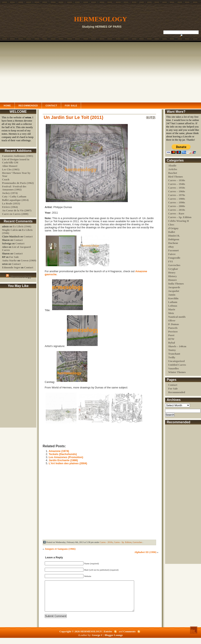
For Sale (71, 106)
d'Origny (173, 228)
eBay (171, 247)
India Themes (176, 284)
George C (98, 641)
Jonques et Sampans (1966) (60, 549)
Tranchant (174, 354)
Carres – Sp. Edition (180, 217)
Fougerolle (174, 258)
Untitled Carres (177, 365)
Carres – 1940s (177, 184)
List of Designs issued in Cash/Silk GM (16, 161)
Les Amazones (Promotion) (66, 457)
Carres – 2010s (177, 210)
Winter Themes (177, 372)
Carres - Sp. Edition (123, 542)
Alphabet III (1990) (145, 552)
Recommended (28, 106)
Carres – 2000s (177, 206)
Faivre (172, 254)
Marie (172, 309)
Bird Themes (176, 177)
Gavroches (174, 265)
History (172, 276)
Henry (172, 273)
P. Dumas (174, 324)
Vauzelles (174, 368)
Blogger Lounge (114, 641)
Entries (108, 638)
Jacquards (174, 287)
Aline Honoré (10, 166)
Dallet (172, 232)
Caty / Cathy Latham (14, 196)
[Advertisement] (100, 72)
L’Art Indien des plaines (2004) (68, 463)
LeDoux (173, 306)
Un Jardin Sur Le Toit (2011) (74, 117)
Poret (171, 335)
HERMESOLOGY (100, 19)
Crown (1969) (29, 260)
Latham (173, 302)
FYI (170, 261)
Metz (171, 313)
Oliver (172, 320)
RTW (171, 339)
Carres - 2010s (106, 542)
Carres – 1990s (177, 202)
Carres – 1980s (177, 199)
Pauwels (173, 328)
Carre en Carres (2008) (15, 214)
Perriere (173, 332)
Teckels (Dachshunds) (63, 454)
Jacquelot (174, 291)
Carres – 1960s (177, 191)
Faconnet (173, 250)
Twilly (172, 357)
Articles (173, 169)
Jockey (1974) (10, 193)
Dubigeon (174, 239)
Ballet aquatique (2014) (15, 200)
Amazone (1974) (59, 451)
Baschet (173, 173)
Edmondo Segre (11, 267)
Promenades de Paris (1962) (18, 183)
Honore (172, 280)
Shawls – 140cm (177, 346)
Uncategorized (176, 361)
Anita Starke (9, 260)
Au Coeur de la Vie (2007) (17, 210)
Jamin (172, 295)
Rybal (172, 343)
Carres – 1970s (177, 195)
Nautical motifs (177, 317)
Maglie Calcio (10, 230)
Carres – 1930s (177, 180)
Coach (6, 179)
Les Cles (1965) (11, 169)
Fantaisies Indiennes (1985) (18, 156)
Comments (129, 638)
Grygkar (173, 269)
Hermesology (21, 277)
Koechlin (173, 298)
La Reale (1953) (11, 203)
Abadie (172, 166)
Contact (51, 106)
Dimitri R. (174, 236)
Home (7, 106)
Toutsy (172, 350)
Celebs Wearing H (179, 221)
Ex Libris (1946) (22, 226)
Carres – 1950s (177, 188)
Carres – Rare (176, 213)
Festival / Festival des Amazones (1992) (14, 188)
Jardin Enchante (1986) (63, 460)
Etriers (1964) (10, 207)
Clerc (171, 225)
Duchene (173, 243)
